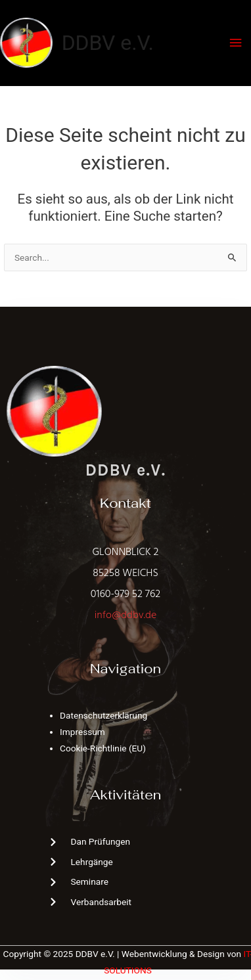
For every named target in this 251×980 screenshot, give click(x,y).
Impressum (82, 732)
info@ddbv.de (126, 615)
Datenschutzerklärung (103, 715)
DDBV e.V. (108, 43)
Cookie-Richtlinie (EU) (103, 748)
